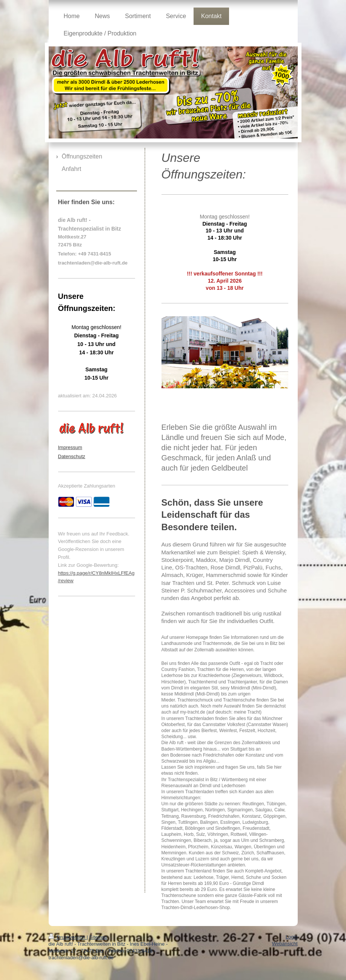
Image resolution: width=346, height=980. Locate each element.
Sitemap (98, 937)
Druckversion (68, 937)
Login (292, 937)
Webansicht (285, 944)
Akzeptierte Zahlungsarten (87, 486)
